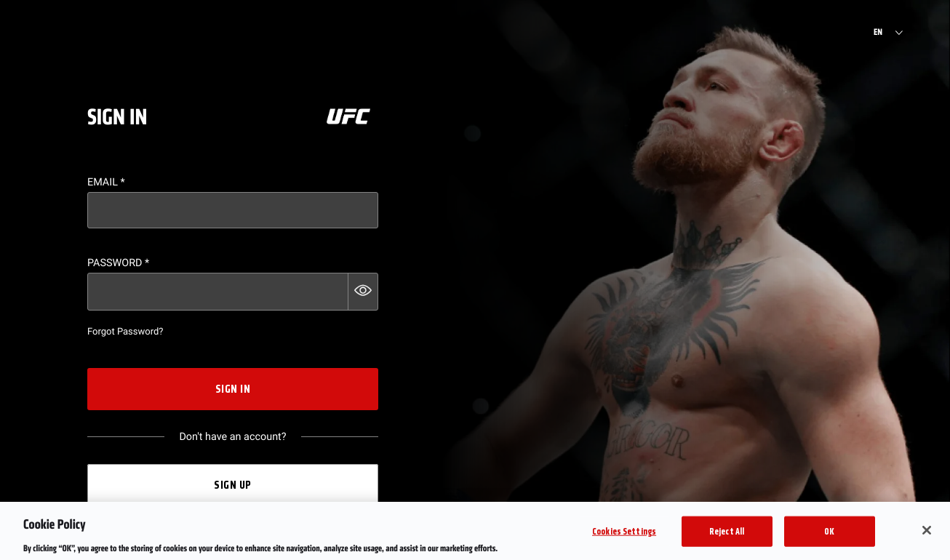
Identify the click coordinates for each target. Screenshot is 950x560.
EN (878, 33)
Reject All (727, 536)
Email (106, 182)
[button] (363, 292)
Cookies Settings (624, 536)
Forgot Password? (125, 332)
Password (118, 263)
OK (829, 536)
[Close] (927, 535)
